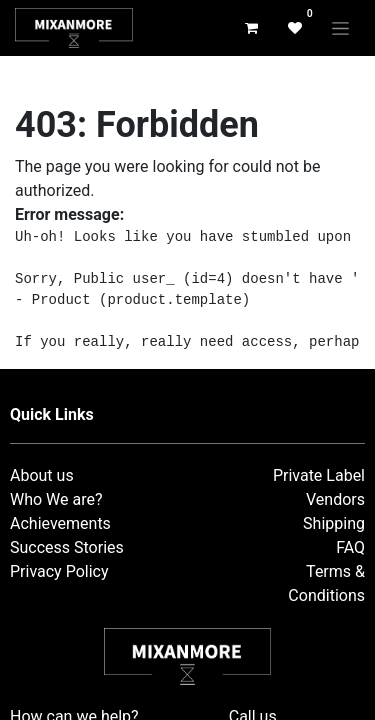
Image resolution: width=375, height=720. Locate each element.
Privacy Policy (59, 571)
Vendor (331, 499)
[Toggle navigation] (340, 28)
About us (42, 475)
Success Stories (67, 547)
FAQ (350, 547)
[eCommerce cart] (251, 28)
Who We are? (56, 499)
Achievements (60, 523)
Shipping (334, 523)
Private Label (319, 475)
